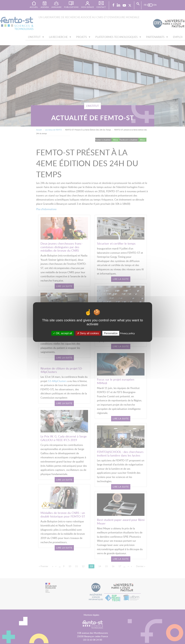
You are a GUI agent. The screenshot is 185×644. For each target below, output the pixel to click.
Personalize (111, 333)
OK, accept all (63, 333)
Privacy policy (127, 333)
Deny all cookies (88, 333)
